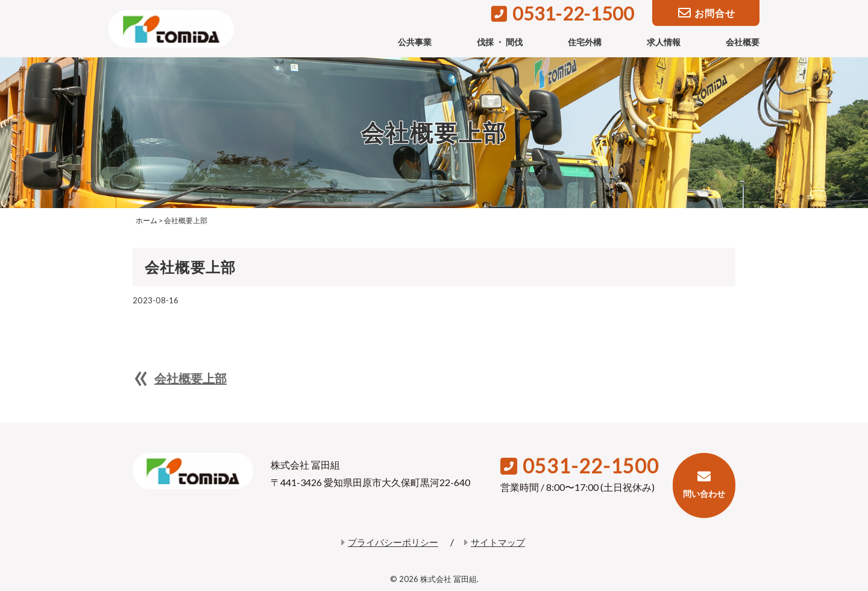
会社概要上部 (190, 378)
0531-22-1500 (563, 13)
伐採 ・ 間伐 (500, 42)
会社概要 (743, 42)
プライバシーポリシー (389, 542)
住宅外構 (585, 42)
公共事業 (415, 42)
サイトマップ (494, 542)
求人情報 (664, 42)
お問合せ (707, 14)
